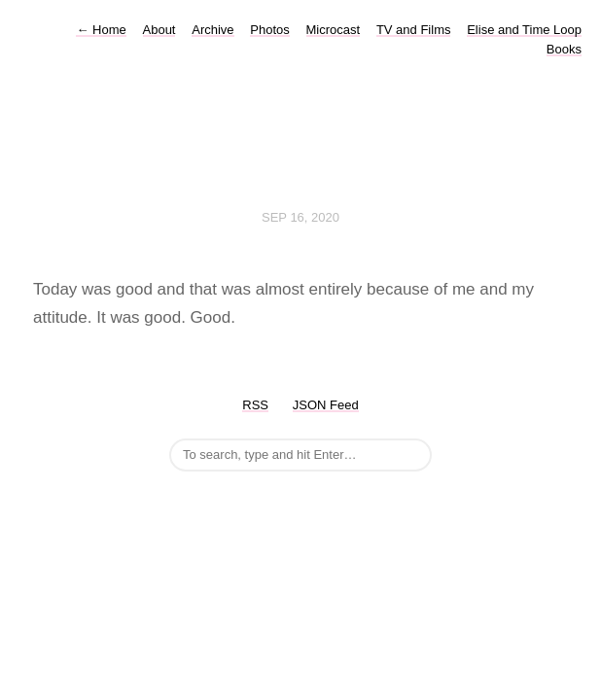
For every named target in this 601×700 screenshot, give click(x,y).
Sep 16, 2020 (300, 217)
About (159, 30)
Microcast (334, 30)
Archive (212, 30)
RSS (255, 405)
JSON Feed (326, 405)
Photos (269, 30)
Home (101, 30)
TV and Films (414, 30)
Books (564, 49)
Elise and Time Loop (524, 30)
